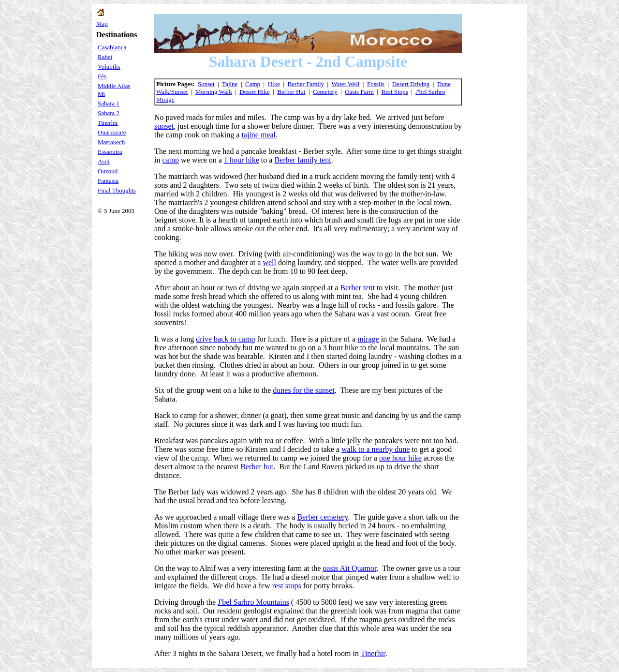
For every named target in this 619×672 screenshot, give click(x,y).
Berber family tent (302, 160)
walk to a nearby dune (376, 449)
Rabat (105, 57)
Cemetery (325, 92)
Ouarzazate (112, 132)
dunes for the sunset (304, 390)
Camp (253, 84)
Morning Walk (214, 92)
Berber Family (306, 84)
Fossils (376, 84)
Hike (274, 84)
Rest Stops (394, 92)
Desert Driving (411, 84)
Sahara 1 (109, 103)
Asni (104, 161)
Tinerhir (108, 123)
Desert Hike (254, 92)
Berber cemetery (322, 517)
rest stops (287, 586)
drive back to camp (225, 339)
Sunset (206, 84)
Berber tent (357, 288)
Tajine (230, 84)
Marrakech (111, 142)
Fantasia (108, 181)
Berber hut (257, 467)
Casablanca (112, 47)
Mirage (165, 99)
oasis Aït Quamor (349, 568)
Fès (102, 76)
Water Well (345, 84)
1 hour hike (242, 160)
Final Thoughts (117, 190)
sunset (164, 126)
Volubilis (109, 67)
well (269, 262)
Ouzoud (108, 171)
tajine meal (258, 135)
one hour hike (400, 458)
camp (170, 160)
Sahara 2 (109, 113)
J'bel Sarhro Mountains (253, 602)
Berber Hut (291, 92)
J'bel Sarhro (430, 92)
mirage (368, 339)
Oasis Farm (359, 92)
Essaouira (110, 152)
